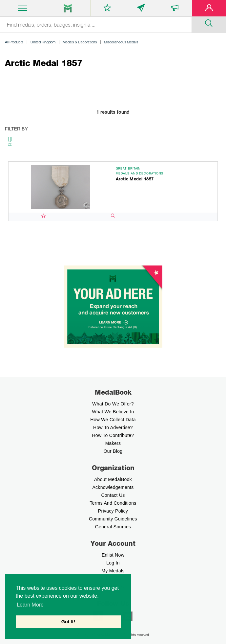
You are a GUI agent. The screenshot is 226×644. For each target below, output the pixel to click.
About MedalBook (113, 479)
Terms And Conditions (113, 503)
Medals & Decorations (80, 42)
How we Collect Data (113, 420)
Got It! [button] (68, 622)
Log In (113, 563)
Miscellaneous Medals (121, 42)
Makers (113, 443)
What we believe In (113, 412)
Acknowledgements (113, 487)
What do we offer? (113, 404)
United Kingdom (43, 42)
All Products (14, 42)
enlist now (113, 555)
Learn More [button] (30, 605)
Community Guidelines (113, 519)
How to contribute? (113, 435)
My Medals (113, 571)
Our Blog (113, 451)
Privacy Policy (113, 511)
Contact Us (113, 495)
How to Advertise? (113, 427)
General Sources (113, 527)
